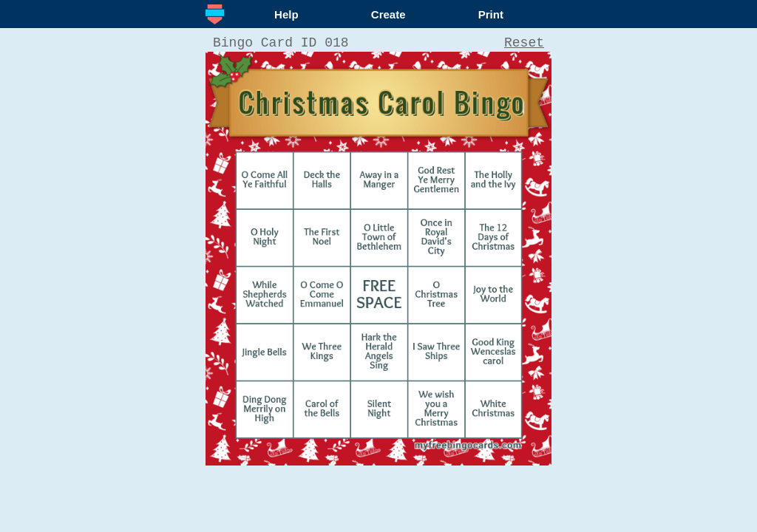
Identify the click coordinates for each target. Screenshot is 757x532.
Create (388, 14)
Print (491, 14)
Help (286, 14)
